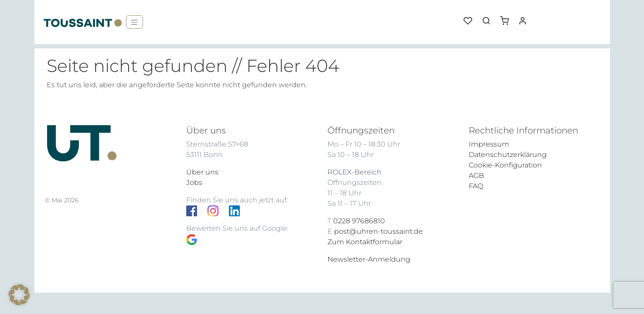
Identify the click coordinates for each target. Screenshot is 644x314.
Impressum (489, 144)
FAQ (476, 186)
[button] (508, 17)
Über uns (202, 172)
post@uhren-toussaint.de (378, 231)
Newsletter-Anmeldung (369, 259)
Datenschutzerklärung (508, 155)
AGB (476, 176)
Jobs (194, 183)
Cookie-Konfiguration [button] (505, 165)
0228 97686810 (359, 221)
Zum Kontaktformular (365, 242)
